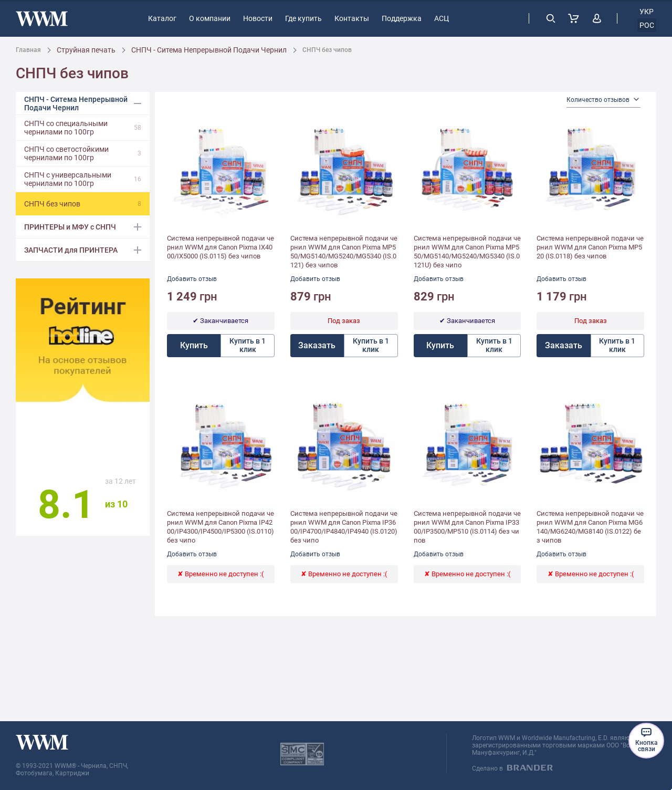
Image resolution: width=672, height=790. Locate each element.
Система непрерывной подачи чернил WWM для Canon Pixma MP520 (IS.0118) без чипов (590, 247)
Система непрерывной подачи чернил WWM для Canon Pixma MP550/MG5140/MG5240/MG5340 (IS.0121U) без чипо (467, 252)
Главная (28, 50)
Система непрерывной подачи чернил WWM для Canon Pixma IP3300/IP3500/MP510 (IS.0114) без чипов (467, 527)
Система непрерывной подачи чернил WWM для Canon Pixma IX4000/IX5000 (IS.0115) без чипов (220, 247)
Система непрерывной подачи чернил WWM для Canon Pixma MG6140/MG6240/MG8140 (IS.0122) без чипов (590, 527)
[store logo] (42, 19)
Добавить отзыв (192, 279)
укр (647, 12)
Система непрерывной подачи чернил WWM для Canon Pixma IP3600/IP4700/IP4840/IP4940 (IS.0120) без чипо (344, 527)
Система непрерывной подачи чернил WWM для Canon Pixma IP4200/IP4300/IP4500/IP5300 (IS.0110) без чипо (220, 527)
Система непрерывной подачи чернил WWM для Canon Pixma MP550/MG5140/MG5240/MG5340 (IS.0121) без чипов (344, 252)
